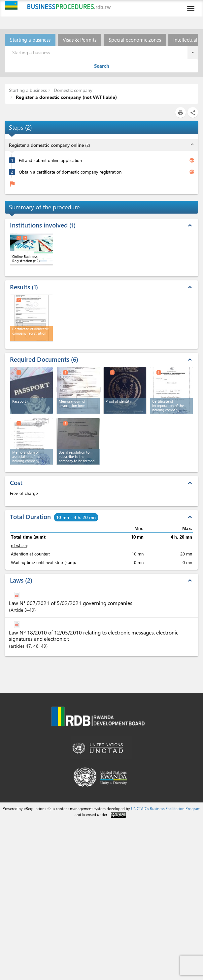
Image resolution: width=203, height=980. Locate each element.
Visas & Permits (80, 40)
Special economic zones (135, 40)
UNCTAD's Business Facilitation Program (166, 808)
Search (102, 66)
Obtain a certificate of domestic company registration (70, 172)
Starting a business (30, 40)
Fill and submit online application (50, 160)
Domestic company (72, 90)
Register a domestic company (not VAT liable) (66, 97)
